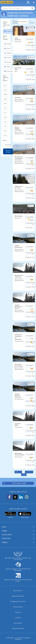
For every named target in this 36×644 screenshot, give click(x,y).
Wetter (4, 527)
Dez (5, 135)
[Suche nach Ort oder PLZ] (18, 8)
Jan (5, 85)
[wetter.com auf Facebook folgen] (9, 497)
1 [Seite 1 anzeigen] (23, 472)
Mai (5, 104)
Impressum (18, 612)
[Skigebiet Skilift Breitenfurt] (24, 40)
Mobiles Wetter (7, 535)
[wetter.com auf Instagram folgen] (27, 497)
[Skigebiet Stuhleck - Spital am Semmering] (24, 396)
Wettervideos (6, 538)
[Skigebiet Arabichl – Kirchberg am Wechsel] (24, 307)
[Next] (32, 472)
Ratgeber (5, 542)
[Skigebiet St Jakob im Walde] (24, 425)
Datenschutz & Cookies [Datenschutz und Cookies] (18, 596)
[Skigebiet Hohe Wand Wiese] (24, 69)
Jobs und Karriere (18, 591)
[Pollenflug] (28, 2)
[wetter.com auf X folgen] (15, 498)
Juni (5, 108)
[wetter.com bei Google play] (10, 515)
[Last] (24, 475)
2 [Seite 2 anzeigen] (26, 472)
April (6, 99)
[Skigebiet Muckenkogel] (24, 218)
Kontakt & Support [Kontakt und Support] (18, 607)
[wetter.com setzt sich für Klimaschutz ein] (18, 568)
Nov (5, 131)
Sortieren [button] (32, 22)
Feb (5, 90)
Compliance (18, 618)
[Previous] (21, 472)
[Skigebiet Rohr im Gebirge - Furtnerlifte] (24, 129)
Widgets (5, 531)
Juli (5, 113)
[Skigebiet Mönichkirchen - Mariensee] (24, 277)
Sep (5, 122)
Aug (5, 117)
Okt (5, 126)
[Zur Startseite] (8, 2)
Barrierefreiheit (18, 623)
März (6, 94)
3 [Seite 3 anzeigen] (29, 472)
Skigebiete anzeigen (8, 151)
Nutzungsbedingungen (18, 628)
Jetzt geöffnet (23, 21)
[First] (17, 472)
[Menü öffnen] (33, 2)
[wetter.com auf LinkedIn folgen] (21, 497)
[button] (18, 527)
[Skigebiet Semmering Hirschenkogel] (24, 366)
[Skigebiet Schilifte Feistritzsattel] (24, 247)
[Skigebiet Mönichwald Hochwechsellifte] (24, 455)
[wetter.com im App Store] (25, 515)
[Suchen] (32, 8)
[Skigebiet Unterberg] (24, 99)
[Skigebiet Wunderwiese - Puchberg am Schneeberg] (24, 158)
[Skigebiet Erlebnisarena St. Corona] (24, 188)
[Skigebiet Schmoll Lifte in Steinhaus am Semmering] (24, 336)
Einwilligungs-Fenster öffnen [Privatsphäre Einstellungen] (18, 601)
